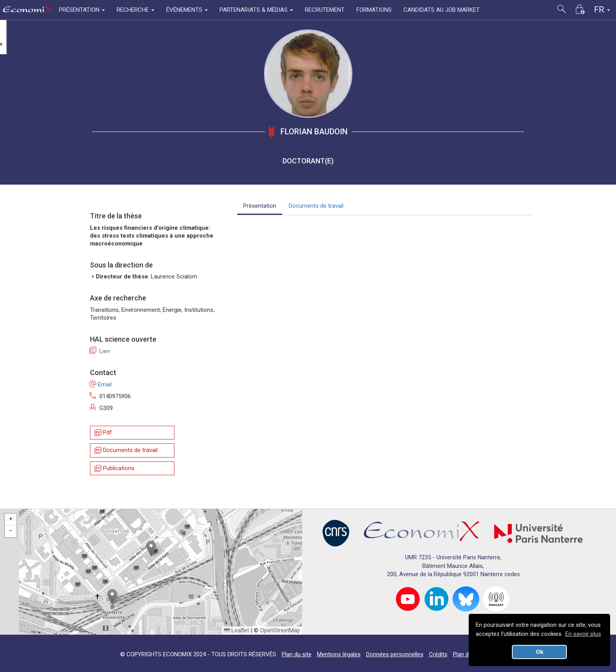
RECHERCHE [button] (136, 10)
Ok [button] (540, 652)
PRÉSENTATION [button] (82, 10)
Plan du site (297, 654)
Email (101, 385)
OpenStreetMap (280, 630)
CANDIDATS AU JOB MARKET (442, 10)
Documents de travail (126, 451)
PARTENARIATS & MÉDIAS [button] (256, 10)
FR (602, 10)
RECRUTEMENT (325, 10)
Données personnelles (395, 654)
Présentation (260, 206)
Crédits (438, 654)
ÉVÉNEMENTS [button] (187, 10)
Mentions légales (339, 654)
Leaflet (236, 630)
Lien (100, 351)
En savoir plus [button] (583, 634)
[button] (151, 548)
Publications (114, 468)
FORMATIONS (374, 10)
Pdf (103, 433)
